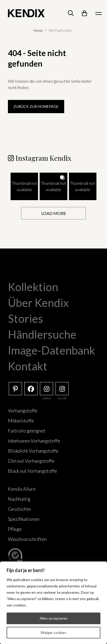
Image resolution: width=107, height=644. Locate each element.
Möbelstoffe (21, 421)
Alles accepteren (54, 618)
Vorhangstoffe (23, 411)
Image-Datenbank (52, 350)
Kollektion (33, 287)
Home (38, 30)
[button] (24, 186)
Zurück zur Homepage (36, 106)
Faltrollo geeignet (27, 431)
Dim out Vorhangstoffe (31, 461)
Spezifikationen (24, 519)
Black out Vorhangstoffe (32, 471)
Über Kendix (38, 303)
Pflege (15, 529)
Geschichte (19, 509)
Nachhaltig (19, 499)
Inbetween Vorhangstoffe (34, 441)
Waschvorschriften (27, 539)
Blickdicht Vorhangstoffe (33, 451)
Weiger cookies (53, 632)
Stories (25, 319)
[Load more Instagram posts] (53, 213)
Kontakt (28, 366)
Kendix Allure (22, 489)
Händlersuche (42, 334)
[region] (53, 603)
